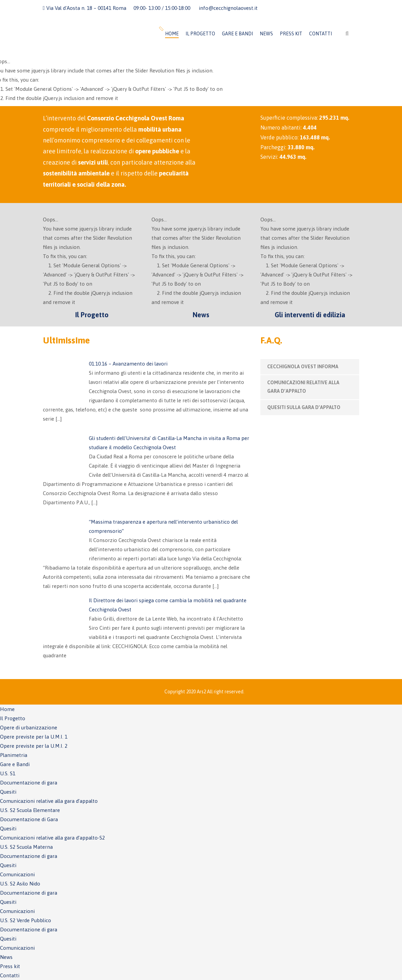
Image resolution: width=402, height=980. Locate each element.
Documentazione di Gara (29, 819)
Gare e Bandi (237, 34)
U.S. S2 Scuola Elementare (30, 810)
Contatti (320, 34)
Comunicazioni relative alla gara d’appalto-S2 (52, 838)
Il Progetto (200, 34)
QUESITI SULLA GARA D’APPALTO (304, 407)
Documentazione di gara (29, 783)
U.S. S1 (8, 773)
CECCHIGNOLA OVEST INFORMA (303, 367)
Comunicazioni (17, 874)
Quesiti (8, 792)
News (266, 34)
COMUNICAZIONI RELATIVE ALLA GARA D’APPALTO (303, 387)
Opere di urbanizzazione (29, 728)
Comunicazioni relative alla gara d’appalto (49, 801)
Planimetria (14, 755)
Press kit (291, 34)
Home (172, 34)
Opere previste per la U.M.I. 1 (34, 737)
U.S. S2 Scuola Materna (26, 847)
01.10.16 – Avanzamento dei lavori (128, 364)
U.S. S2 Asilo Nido (20, 884)
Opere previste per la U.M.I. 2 (34, 746)
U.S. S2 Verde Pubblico (26, 920)
